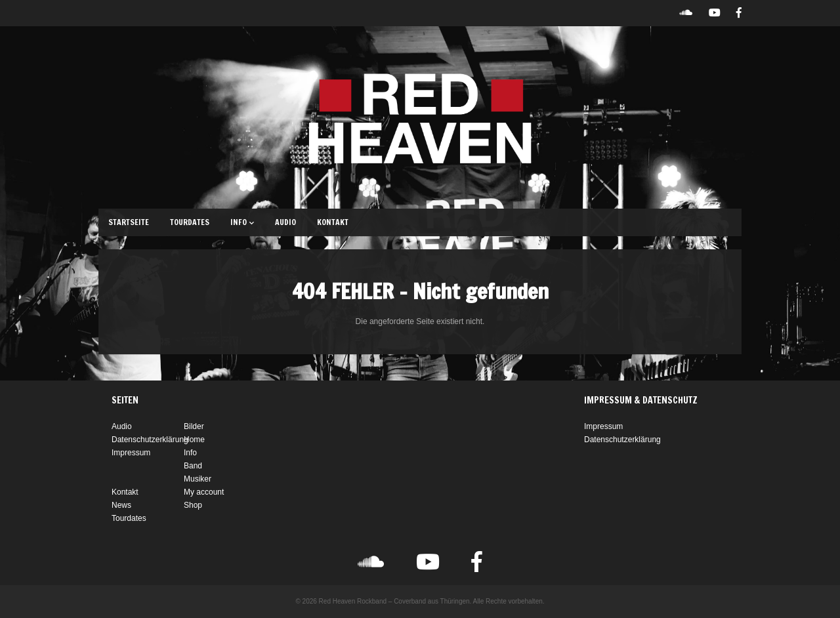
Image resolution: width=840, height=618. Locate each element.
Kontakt (333, 222)
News (121, 505)
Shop (193, 505)
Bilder (194, 426)
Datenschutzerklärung (150, 440)
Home (194, 440)
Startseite (129, 222)
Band (193, 466)
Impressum (131, 453)
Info (242, 222)
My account (204, 492)
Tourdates (190, 222)
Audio (285, 222)
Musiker (198, 479)
